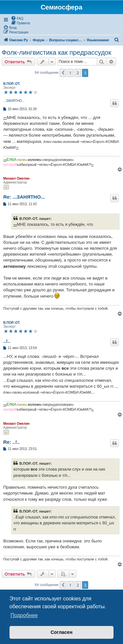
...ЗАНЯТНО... (14, 101)
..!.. (7, 341)
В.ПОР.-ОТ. (12, 84)
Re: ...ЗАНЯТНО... (24, 197)
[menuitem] (17, 18)
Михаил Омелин (16, 178)
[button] (63, 73)
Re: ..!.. (11, 442)
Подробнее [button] (24, 615)
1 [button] (70, 73)
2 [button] (78, 73)
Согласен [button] (61, 632)
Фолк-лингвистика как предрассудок (56, 52)
